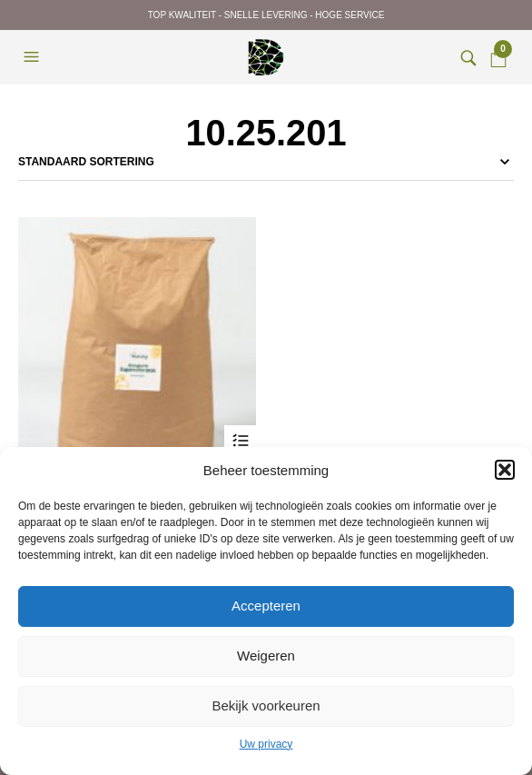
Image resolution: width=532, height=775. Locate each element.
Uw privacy (266, 744)
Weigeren (266, 656)
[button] (505, 470)
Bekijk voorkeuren (266, 705)
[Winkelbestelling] (266, 162)
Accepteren (266, 606)
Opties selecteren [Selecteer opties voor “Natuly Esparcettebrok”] (240, 441)
